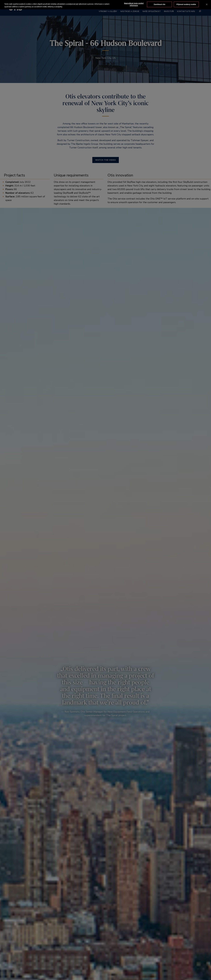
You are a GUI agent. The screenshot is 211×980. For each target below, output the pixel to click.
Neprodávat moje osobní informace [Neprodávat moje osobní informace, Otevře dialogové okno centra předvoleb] (134, 4)
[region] (105, 5)
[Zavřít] (207, 4)
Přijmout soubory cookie (186, 4)
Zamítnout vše (160, 4)
